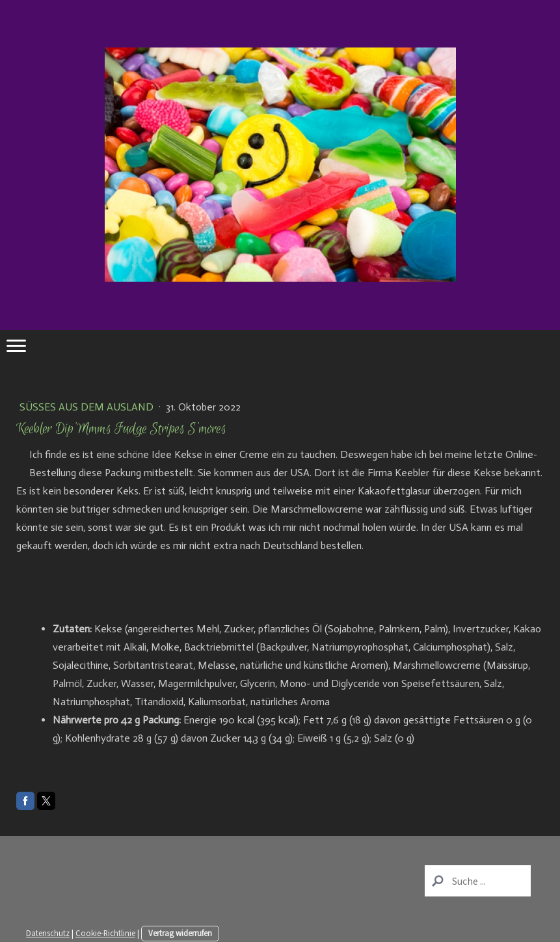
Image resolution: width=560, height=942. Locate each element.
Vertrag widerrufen (180, 933)
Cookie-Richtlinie (105, 933)
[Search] (478, 881)
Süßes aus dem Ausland (88, 407)
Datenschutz (48, 933)
